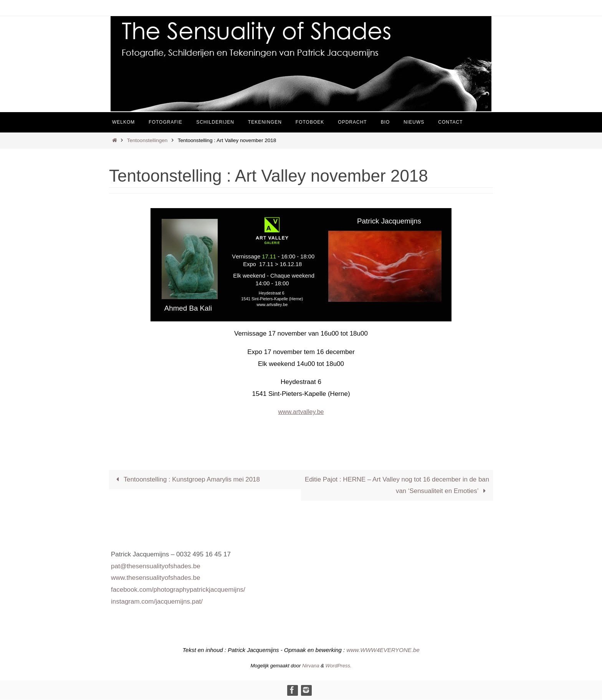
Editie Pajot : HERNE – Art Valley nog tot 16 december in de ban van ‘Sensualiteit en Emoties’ (403, 485)
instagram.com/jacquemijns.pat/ (157, 602)
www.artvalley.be (301, 412)
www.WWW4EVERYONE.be (383, 650)
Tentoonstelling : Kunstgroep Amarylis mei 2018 (187, 479)
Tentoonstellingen (147, 140)
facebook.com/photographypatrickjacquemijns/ (178, 590)
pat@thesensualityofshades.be (156, 566)
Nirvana (311, 666)
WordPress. (339, 666)
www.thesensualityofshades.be (155, 578)
